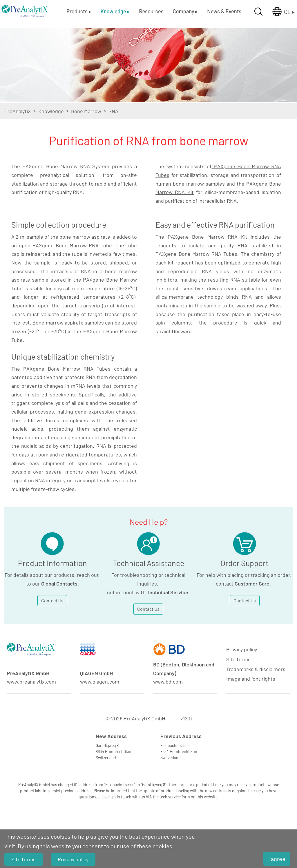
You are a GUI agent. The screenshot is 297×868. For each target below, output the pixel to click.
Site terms (238, 659)
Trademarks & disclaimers (256, 669)
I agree (277, 859)
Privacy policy (242, 649)
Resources (151, 11)
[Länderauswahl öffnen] (279, 12)
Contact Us (52, 600)
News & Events (224, 11)
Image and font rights (251, 679)
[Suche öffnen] (258, 12)
